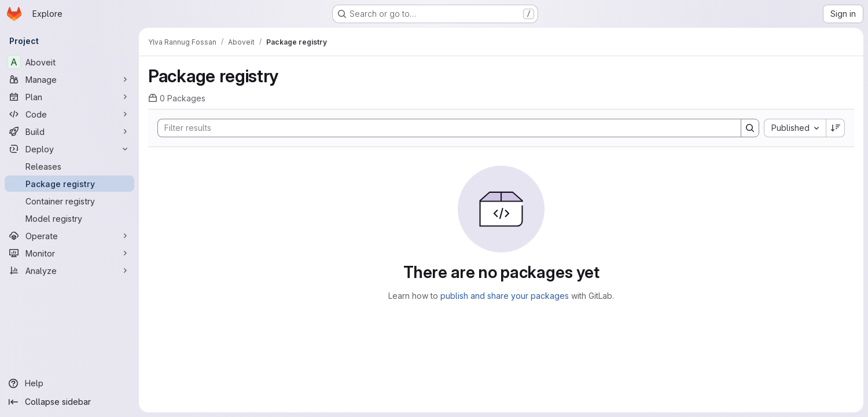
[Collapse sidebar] (69, 402)
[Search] (444, 128)
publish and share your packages (505, 296)
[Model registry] (69, 218)
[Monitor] (69, 253)
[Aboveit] (69, 62)
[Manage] (69, 79)
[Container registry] (69, 201)
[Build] (69, 131)
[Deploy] (69, 149)
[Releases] (69, 166)
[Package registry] (69, 184)
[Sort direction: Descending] (836, 128)
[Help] (69, 383)
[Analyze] (69, 270)
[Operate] (69, 236)
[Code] (69, 114)
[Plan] (69, 97)
